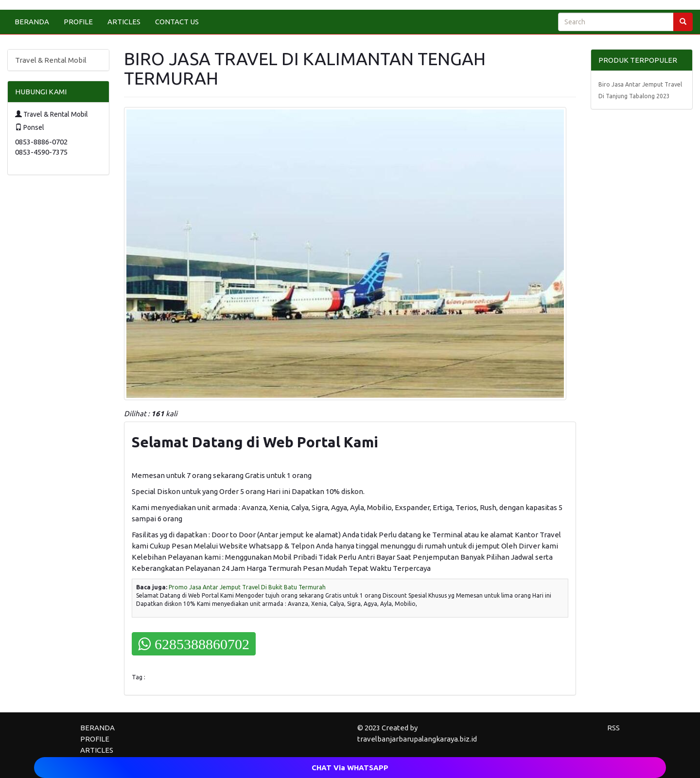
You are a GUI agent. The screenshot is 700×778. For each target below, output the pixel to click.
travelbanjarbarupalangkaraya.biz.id (417, 739)
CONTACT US (177, 22)
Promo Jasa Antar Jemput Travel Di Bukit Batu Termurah (247, 587)
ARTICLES (124, 22)
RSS (613, 728)
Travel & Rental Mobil (51, 60)
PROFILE (78, 22)
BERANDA (32, 22)
